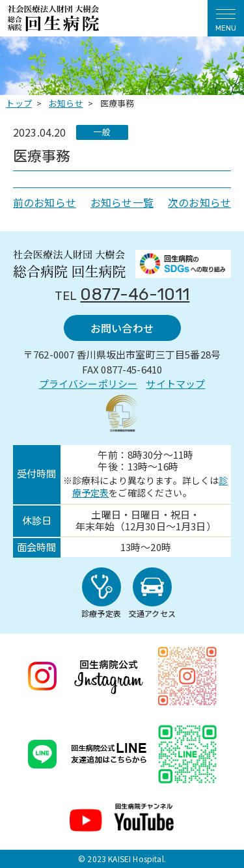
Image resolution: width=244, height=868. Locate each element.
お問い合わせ (122, 328)
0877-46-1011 (135, 294)
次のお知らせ (199, 202)
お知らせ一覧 (122, 202)
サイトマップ (175, 384)
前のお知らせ (45, 202)
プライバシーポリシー (88, 384)
